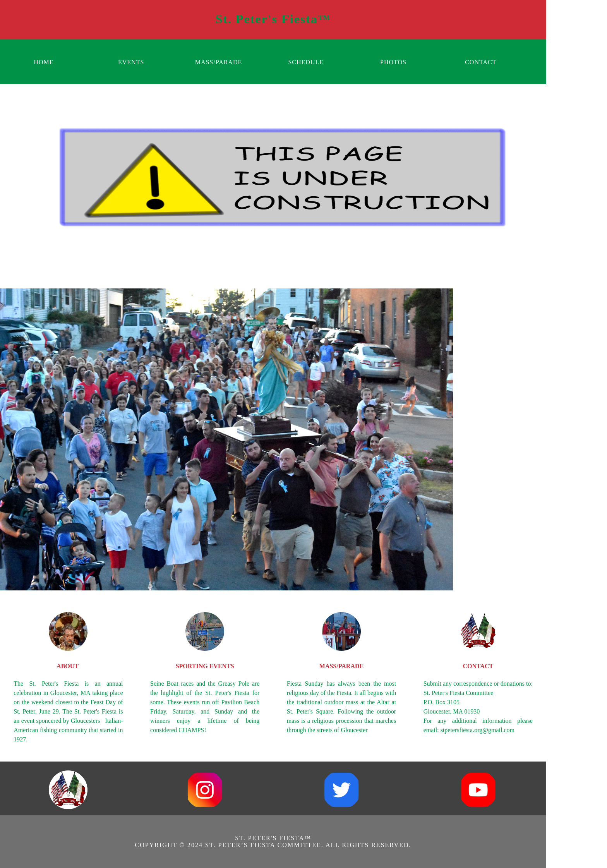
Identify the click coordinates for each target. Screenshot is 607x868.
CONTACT (481, 62)
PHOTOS (393, 62)
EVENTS (131, 62)
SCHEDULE (306, 62)
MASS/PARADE (219, 62)
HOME (44, 62)
